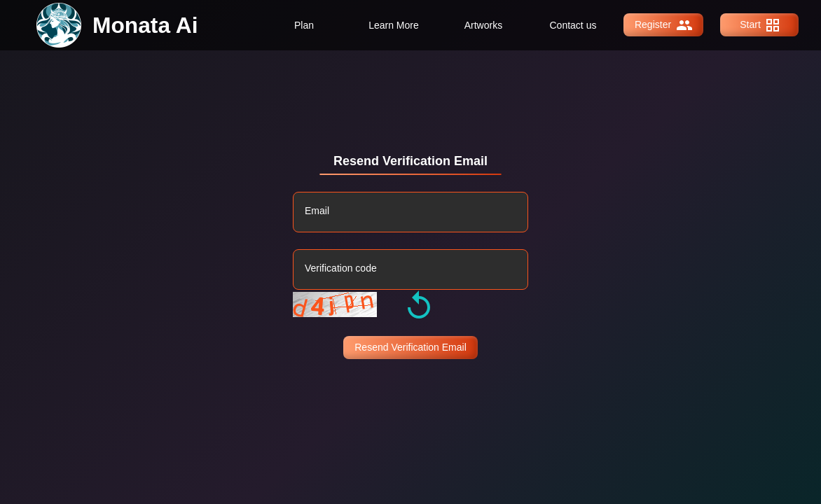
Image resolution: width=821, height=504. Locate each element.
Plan (304, 25)
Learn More (394, 25)
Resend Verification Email (410, 347)
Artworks (483, 25)
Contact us (573, 25)
